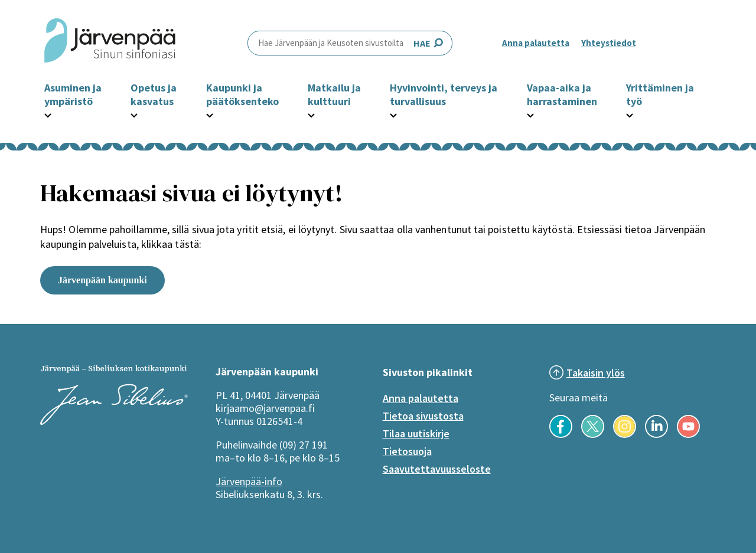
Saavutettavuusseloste (437, 469)
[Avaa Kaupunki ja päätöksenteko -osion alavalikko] (210, 114)
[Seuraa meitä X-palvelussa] (593, 434)
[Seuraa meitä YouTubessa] (688, 434)
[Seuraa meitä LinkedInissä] (656, 434)
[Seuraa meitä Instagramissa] (625, 434)
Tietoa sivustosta (423, 416)
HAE (350, 43)
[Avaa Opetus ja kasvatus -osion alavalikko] (134, 114)
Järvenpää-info (249, 481)
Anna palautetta (536, 43)
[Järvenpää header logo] (110, 43)
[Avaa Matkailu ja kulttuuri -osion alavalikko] (311, 114)
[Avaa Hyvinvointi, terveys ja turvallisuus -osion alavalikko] (393, 114)
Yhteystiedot (609, 43)
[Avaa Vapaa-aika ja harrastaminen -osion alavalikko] (530, 114)
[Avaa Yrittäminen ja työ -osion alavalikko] (630, 114)
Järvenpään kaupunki (102, 280)
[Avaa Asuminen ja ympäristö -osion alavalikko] (48, 114)
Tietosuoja (407, 451)
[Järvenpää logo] (114, 421)
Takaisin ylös (596, 373)
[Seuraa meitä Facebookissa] (561, 434)
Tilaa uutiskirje (416, 433)
